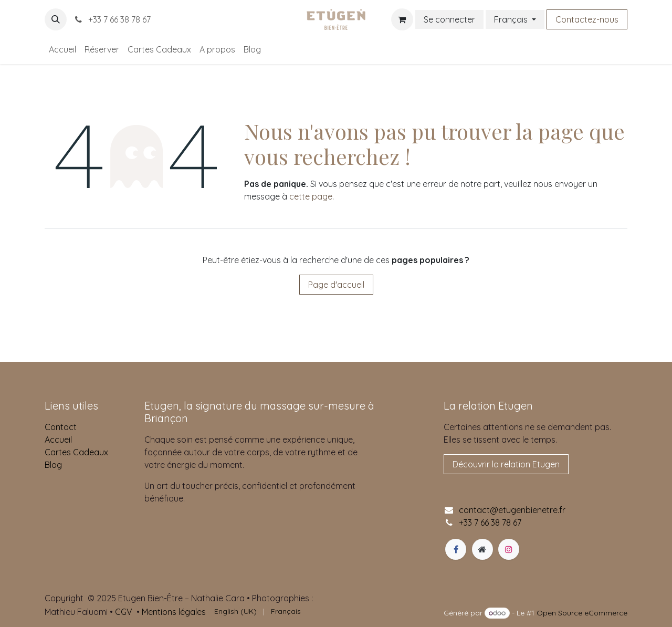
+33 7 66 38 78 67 (112, 19)
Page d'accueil (336, 285)
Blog (53, 465)
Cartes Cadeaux (76, 452)
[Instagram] (509, 549)
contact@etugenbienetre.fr (512, 510)
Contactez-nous (587, 19)
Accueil (58, 440)
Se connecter (449, 19)
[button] (56, 19)
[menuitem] (62, 49)
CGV (124, 612)
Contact (61, 427)
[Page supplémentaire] (482, 549)
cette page (311, 196)
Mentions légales (174, 612)
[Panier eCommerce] (402, 19)
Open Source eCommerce (582, 613)
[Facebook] (456, 549)
